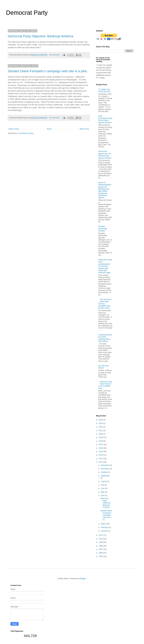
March (104, 524)
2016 (101, 448)
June (103, 488)
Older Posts (84, 129)
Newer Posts (14, 129)
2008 (101, 546)
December (105, 465)
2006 (101, 553)
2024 (101, 423)
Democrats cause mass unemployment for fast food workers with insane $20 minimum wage (105, 266)
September (105, 476)
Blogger (83, 579)
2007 (101, 549)
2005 (101, 556)
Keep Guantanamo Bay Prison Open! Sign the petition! (105, 119)
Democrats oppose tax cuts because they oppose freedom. (105, 155)
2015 (101, 452)
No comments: (55, 55)
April (103, 495)
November (105, 469)
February (105, 527)
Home (49, 129)
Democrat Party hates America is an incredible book (105, 385)
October (104, 472)
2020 (101, 434)
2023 (101, 427)
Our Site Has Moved (103, 367)
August (104, 481)
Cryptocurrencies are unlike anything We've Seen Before (105, 338)
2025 (101, 420)
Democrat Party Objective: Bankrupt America (41, 36)
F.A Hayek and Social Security (104, 90)
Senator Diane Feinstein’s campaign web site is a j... (106, 515)
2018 (101, 441)
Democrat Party (27, 13)
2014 (101, 455)
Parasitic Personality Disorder (103, 229)
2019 (101, 437)
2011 (101, 535)
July (103, 485)
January (104, 531)
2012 (101, 462)
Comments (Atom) (26, 133)
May (103, 492)
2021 (101, 430)
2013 (101, 459)
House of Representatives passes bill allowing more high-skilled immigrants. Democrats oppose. (105, 190)
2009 (101, 542)
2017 (101, 444)
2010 (101, 539)
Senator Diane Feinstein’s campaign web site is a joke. (48, 71)
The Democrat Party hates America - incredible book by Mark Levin (105, 304)
